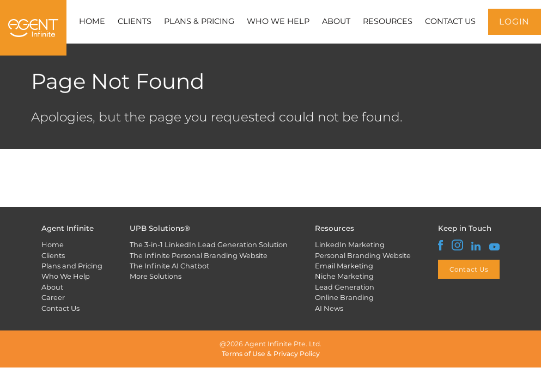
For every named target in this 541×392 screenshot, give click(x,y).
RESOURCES (388, 22)
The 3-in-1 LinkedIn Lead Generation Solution (209, 244)
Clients (53, 255)
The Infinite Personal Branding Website (199, 255)
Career (53, 297)
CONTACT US (450, 22)
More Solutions (156, 276)
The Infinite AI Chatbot (169, 266)
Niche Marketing (344, 276)
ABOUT (336, 22)
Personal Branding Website (363, 255)
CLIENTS (135, 22)
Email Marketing (344, 266)
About (52, 287)
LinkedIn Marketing (350, 244)
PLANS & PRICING (199, 22)
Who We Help (66, 276)
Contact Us (60, 308)
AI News (329, 308)
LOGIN (514, 22)
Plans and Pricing (72, 266)
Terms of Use (244, 354)
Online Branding (344, 297)
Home (53, 244)
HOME (92, 22)
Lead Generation (345, 287)
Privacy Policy (297, 354)
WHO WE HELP (278, 22)
